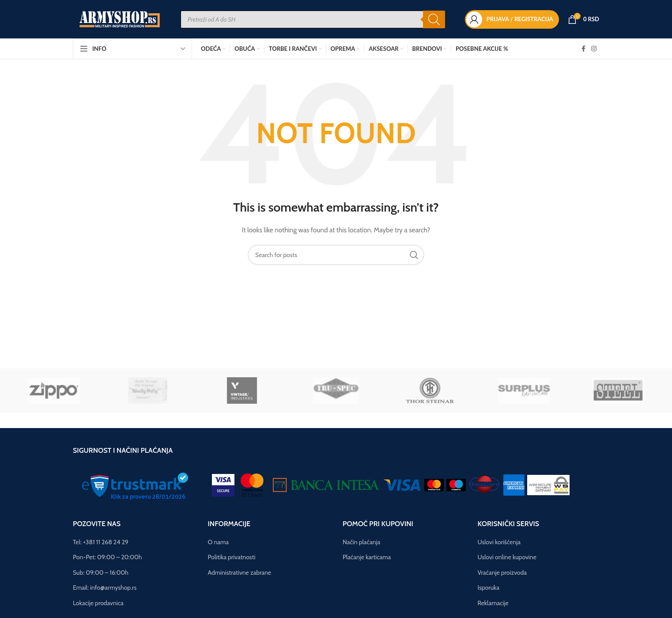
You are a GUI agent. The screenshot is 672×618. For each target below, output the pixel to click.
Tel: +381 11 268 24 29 (101, 543)
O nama (218, 543)
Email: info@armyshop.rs (105, 588)
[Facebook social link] (583, 50)
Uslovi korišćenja (499, 543)
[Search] (434, 20)
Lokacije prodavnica (98, 604)
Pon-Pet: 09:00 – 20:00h (107, 558)
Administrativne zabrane (240, 573)
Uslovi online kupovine (507, 558)
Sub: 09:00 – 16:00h (101, 573)
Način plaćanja (361, 543)
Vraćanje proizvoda (502, 573)
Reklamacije (493, 604)
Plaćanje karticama (367, 558)
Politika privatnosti (232, 558)
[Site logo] (123, 19)
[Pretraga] (336, 256)
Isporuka (489, 588)
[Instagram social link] (594, 50)
